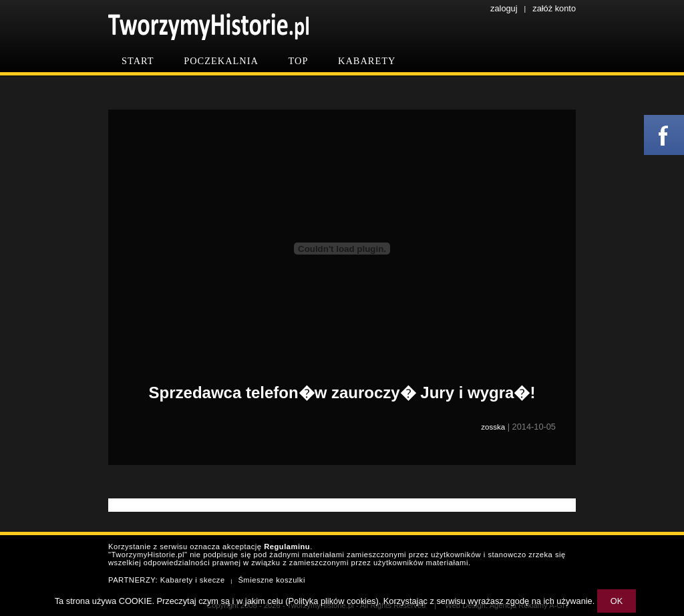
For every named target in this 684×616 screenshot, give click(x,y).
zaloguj (504, 8)
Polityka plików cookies (332, 601)
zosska (493, 427)
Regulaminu (287, 547)
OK (617, 601)
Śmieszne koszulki (272, 580)
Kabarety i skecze (193, 580)
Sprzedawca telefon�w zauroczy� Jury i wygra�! (342, 393)
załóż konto (554, 8)
